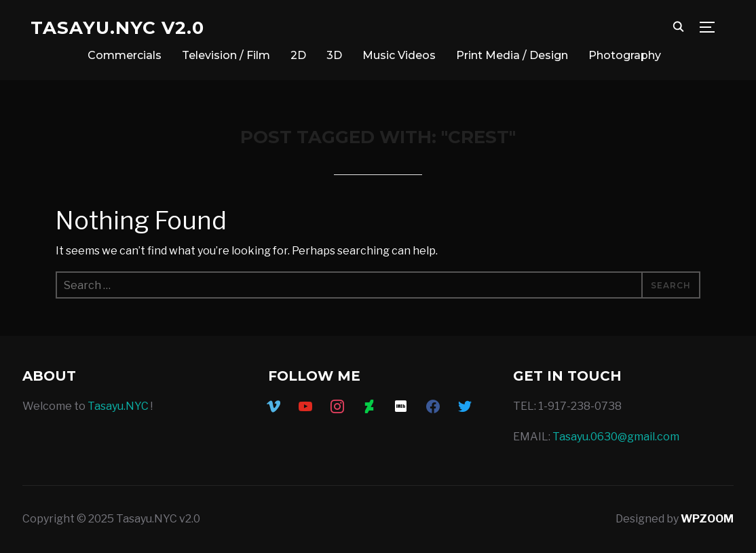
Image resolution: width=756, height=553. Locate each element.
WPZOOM (707, 519)
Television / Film (226, 55)
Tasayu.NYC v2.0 (117, 28)
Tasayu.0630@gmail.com (616, 437)
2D (298, 55)
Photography (625, 55)
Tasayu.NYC (118, 406)
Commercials (125, 55)
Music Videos (399, 55)
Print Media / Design (512, 55)
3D (334, 55)
